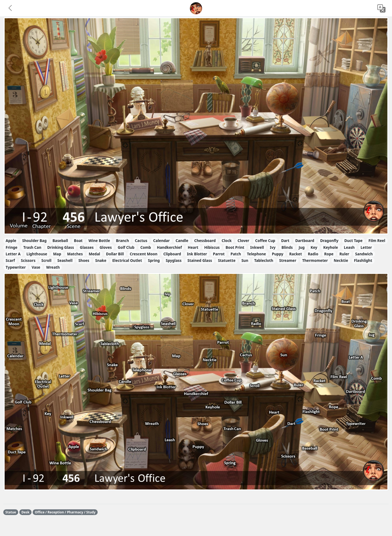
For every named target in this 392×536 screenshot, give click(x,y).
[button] (11, 8)
